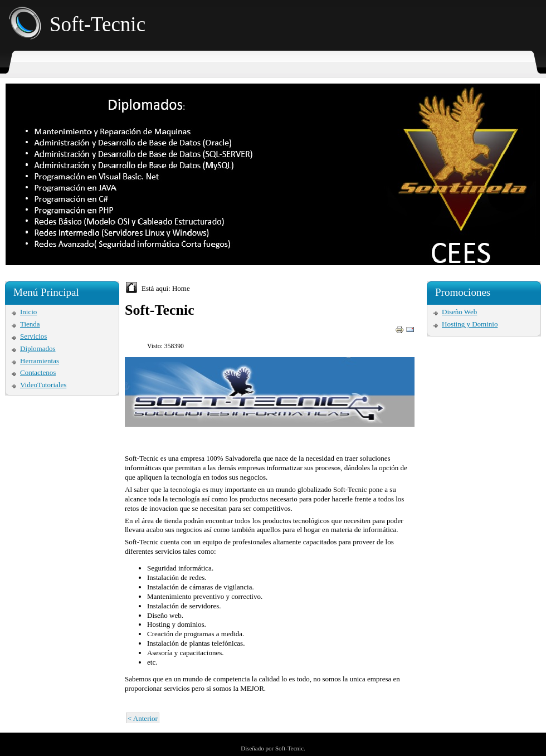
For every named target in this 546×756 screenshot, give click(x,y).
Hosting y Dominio (470, 324)
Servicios (33, 336)
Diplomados (38, 348)
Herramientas (40, 361)
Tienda (30, 324)
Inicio (28, 312)
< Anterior (143, 718)
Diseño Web (459, 312)
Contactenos (38, 372)
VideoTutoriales (43, 385)
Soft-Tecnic (97, 24)
